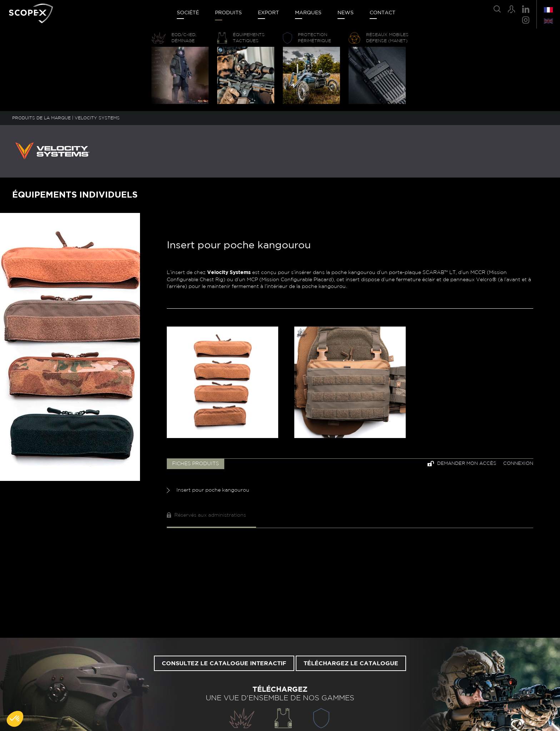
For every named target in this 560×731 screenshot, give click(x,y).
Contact (382, 13)
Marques (308, 13)
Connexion (518, 464)
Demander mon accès (462, 464)
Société (188, 13)
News (346, 13)
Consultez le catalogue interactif (224, 663)
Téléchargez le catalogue (351, 663)
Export (268, 13)
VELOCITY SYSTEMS (97, 118)
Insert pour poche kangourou (208, 490)
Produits (228, 13)
